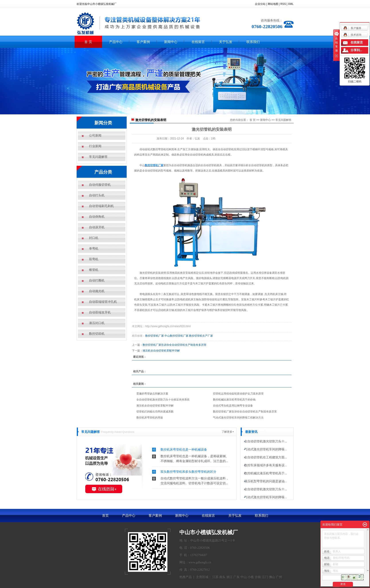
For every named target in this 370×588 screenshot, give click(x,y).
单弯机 (94, 249)
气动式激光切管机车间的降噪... (266, 450)
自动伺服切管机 (100, 185)
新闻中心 (171, 42)
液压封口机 (97, 323)
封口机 (94, 238)
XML (291, 4)
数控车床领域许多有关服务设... (266, 466)
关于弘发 (226, 42)
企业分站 (260, 4)
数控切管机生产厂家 (201, 336)
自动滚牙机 (97, 227)
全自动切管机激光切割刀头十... (266, 442)
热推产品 (186, 577)
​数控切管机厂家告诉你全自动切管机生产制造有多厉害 (174, 345)
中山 (244, 577)
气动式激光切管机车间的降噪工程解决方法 (238, 418)
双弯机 (94, 259)
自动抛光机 (97, 291)
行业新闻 (95, 146)
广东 (236, 577)
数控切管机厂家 (155, 336)
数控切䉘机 (97, 334)
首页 (105, 515)
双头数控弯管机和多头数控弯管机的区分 (188, 472)
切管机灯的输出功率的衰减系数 (155, 412)
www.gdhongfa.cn (200, 562)
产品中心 (116, 42)
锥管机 (94, 270)
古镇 (258, 577)
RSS (283, 4)
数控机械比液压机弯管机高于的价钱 (234, 400)
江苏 (215, 577)
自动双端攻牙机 (100, 312)
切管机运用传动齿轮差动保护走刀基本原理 (238, 394)
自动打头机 (97, 195)
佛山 (272, 577)
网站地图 (273, 4)
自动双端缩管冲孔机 (103, 302)
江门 (265, 577)
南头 (222, 577)
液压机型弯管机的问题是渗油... (266, 482)
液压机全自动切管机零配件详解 (161, 351)
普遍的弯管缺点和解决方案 (152, 394)
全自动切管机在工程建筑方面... (266, 458)
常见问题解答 (98, 157)
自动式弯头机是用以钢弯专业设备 (233, 406)
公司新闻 (95, 136)
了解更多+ (228, 432)
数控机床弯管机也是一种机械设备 (184, 449)
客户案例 (143, 42)
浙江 (229, 577)
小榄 (251, 577)
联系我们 (253, 42)
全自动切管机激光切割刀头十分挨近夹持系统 (163, 400)
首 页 (88, 42)
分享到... (356, 50)
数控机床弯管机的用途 (150, 418)
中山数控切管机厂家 (176, 336)
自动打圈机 (97, 280)
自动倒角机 (97, 217)
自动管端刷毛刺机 (101, 206)
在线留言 (198, 42)
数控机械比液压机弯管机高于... (266, 474)
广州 (279, 577)
